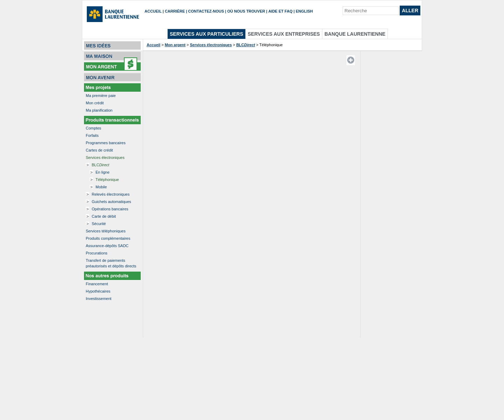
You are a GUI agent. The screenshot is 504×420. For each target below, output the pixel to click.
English (304, 11)
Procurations (97, 253)
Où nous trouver (246, 11)
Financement (97, 284)
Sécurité (99, 224)
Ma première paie (101, 96)
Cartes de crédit (99, 150)
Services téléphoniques (106, 231)
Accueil (153, 11)
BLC (100, 165)
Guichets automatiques (111, 202)
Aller (410, 10)
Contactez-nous (206, 11)
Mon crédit (95, 103)
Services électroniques (105, 157)
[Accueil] (113, 15)
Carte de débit (104, 216)
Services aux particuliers (206, 34)
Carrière (175, 11)
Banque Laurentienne (355, 34)
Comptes (93, 128)
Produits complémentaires (108, 238)
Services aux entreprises (284, 34)
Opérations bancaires (110, 209)
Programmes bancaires (106, 143)
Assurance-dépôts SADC (107, 246)
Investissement (99, 299)
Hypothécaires (98, 291)
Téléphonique (107, 180)
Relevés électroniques (111, 194)
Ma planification (99, 110)
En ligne (103, 172)
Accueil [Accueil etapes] (153, 45)
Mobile (101, 187)
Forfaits (92, 135)
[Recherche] (371, 11)
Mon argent (175, 45)
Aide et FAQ (281, 11)
